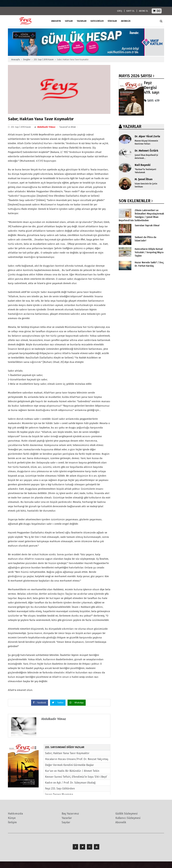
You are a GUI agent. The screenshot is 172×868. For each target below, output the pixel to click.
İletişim (12, 822)
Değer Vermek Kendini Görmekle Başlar (69, 765)
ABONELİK (126, 21)
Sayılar (69, 21)
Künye (12, 818)
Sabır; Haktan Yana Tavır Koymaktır (67, 753)
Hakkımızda (15, 814)
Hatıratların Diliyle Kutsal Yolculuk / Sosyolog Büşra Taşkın (149, 252)
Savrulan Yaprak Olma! (147, 225)
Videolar (112, 21)
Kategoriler (97, 21)
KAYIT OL (131, 11)
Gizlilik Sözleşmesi (126, 814)
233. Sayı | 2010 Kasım (44, 60)
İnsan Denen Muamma (59, 794)
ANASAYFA (56, 21)
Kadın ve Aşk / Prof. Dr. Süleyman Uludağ (70, 783)
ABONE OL (144, 11)
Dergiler (27, 60)
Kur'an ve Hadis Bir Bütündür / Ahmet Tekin (72, 771)
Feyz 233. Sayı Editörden (60, 789)
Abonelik (121, 822)
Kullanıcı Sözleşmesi (128, 818)
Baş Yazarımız (70, 814)
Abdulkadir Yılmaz (46, 127)
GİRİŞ (120, 11)
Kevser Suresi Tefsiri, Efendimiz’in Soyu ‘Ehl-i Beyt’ (76, 777)
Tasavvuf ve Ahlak (68, 127)
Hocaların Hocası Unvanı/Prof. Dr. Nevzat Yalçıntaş (77, 759)
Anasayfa (16, 60)
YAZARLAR (132, 126)
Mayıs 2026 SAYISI (135, 76)
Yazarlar (82, 21)
